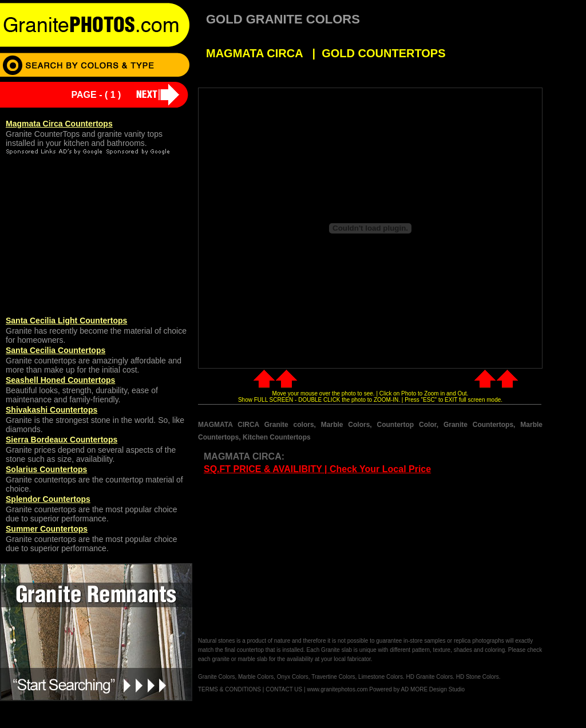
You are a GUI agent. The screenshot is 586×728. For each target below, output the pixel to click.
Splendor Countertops (48, 499)
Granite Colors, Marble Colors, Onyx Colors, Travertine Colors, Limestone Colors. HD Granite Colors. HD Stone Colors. (349, 677)
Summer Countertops (47, 529)
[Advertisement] (294, 556)
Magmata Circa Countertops (59, 124)
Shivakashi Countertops (52, 410)
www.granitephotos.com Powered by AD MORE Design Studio (386, 689)
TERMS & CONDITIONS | (231, 689)
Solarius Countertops (46, 469)
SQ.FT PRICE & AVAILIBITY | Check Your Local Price (317, 469)
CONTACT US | (285, 689)
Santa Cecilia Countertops (56, 350)
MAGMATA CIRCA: (244, 456)
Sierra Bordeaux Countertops (62, 440)
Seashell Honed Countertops (60, 380)
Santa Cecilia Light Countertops (66, 321)
